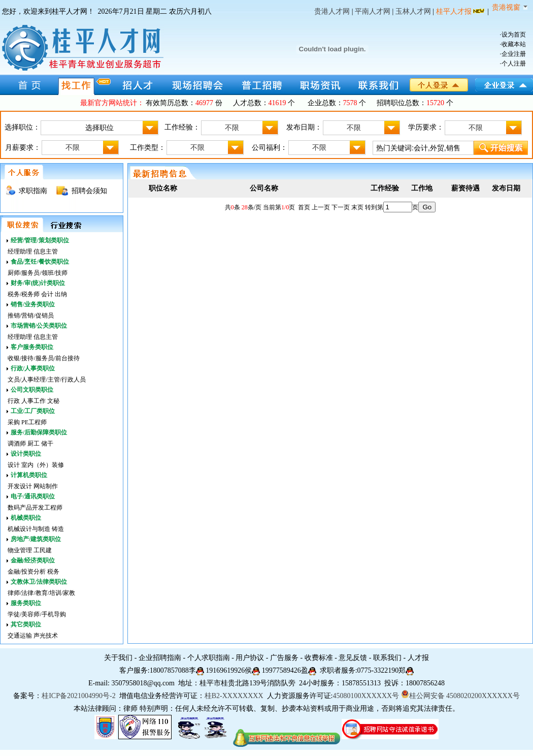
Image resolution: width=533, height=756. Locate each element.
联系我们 (387, 658)
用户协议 (250, 658)
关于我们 (118, 658)
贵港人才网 (332, 11)
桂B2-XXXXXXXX (235, 696)
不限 (251, 128)
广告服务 (284, 658)
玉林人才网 (413, 11)
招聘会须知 (89, 191)
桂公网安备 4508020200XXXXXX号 (460, 696)
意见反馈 (353, 658)
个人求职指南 (209, 658)
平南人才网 (373, 11)
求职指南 (33, 191)
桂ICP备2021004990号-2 (78, 696)
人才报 (418, 658)
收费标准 (319, 658)
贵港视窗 (510, 7)
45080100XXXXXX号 (366, 696)
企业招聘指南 (160, 658)
